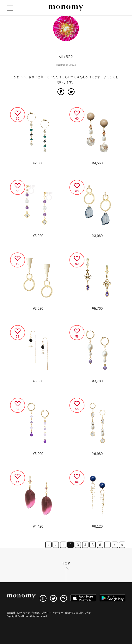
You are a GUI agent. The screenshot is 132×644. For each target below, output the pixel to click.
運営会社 (11, 613)
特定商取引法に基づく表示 (78, 613)
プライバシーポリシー (52, 613)
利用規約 (36, 613)
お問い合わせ (23, 613)
